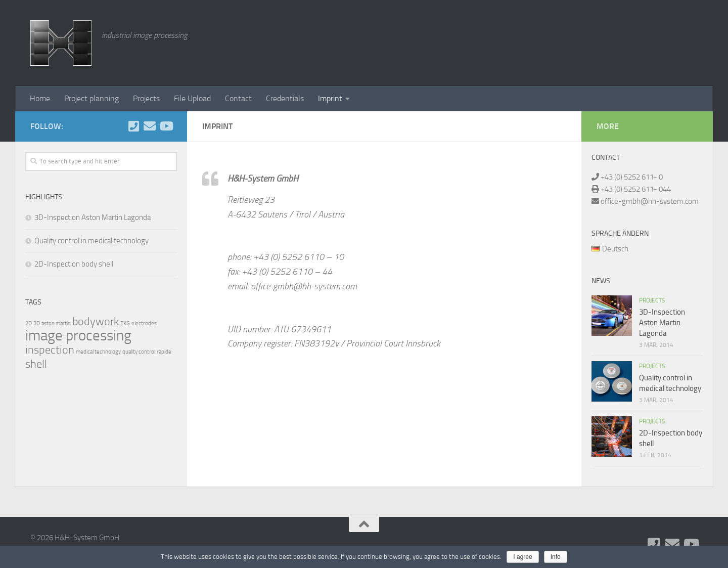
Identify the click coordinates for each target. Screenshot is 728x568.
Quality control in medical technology (92, 241)
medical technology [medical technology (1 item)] (98, 352)
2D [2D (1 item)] (29, 323)
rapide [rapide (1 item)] (164, 352)
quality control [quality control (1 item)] (139, 352)
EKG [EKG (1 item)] (125, 323)
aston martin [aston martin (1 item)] (56, 323)
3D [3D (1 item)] (37, 323)
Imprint (330, 98)
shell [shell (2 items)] (36, 364)
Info (556, 557)
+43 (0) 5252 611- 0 (631, 177)
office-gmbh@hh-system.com (649, 201)
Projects (146, 98)
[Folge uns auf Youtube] (166, 126)
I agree (522, 557)
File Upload (192, 98)
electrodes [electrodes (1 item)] (144, 323)
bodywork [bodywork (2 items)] (96, 322)
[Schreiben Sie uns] (150, 126)
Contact (238, 98)
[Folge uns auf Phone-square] (133, 126)
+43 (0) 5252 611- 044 (635, 189)
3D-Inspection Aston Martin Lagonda (93, 217)
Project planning (92, 98)
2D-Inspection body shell (74, 264)
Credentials (285, 98)
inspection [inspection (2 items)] (50, 350)
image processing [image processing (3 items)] (78, 336)
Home (40, 98)
